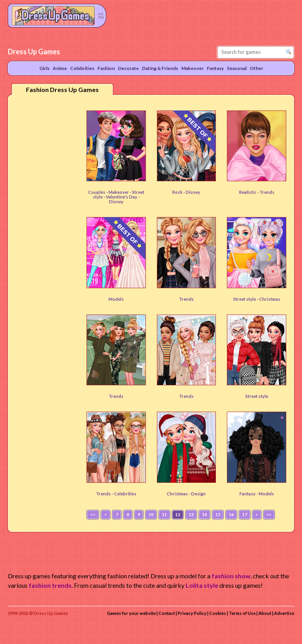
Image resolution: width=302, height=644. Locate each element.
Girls (44, 68)
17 (245, 514)
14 (204, 514)
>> (269, 514)
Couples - (98, 192)
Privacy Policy (192, 613)
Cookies (218, 613)
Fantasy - (249, 494)
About (265, 613)
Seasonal (237, 68)
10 (151, 514)
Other (256, 68)
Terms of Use (242, 613)
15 (218, 514)
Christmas (270, 299)
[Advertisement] (46, 224)
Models (116, 299)
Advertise (284, 613)
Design (198, 494)
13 (191, 514)
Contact (167, 613)
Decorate (128, 68)
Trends (267, 192)
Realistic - (249, 192)
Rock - (179, 192)
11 (164, 514)
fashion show (231, 576)
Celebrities (125, 494)
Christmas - (179, 494)
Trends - (105, 494)
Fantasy (215, 68)
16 (231, 514)
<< (93, 514)
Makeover (119, 192)
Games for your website (131, 613)
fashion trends (50, 585)
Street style (257, 396)
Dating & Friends (160, 68)
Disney (193, 192)
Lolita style (202, 585)
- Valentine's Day (121, 197)
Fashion (106, 68)
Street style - (246, 299)
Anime (60, 68)
